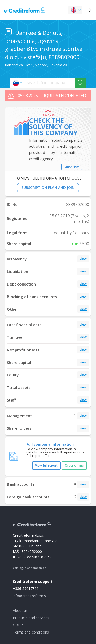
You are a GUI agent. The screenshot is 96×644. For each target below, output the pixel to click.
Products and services (31, 618)
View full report (46, 465)
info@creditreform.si (30, 596)
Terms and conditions (31, 632)
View (83, 259)
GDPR (18, 625)
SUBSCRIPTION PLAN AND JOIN (48, 188)
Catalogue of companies (29, 568)
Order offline (74, 465)
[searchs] (50, 83)
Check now (72, 167)
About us (20, 611)
